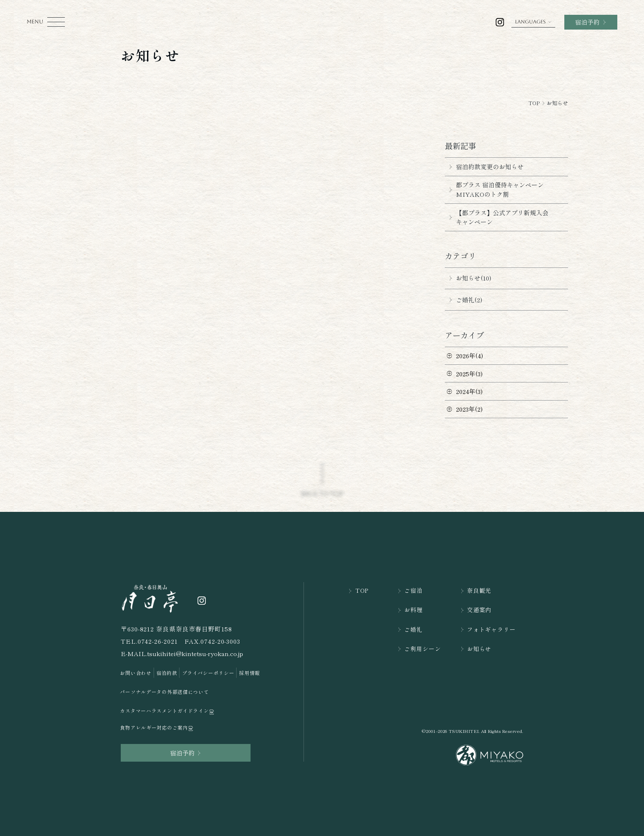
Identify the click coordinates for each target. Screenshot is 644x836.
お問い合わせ (136, 673)
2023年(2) (469, 409)
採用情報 (250, 673)
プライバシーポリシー (208, 673)
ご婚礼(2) (463, 300)
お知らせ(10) (468, 278)
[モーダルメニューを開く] (46, 22)
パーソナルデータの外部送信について (164, 692)
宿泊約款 (167, 673)
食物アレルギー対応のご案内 (157, 728)
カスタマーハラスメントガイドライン (167, 711)
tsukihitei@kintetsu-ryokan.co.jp (195, 653)
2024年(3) (469, 391)
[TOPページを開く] (150, 598)
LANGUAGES (533, 22)
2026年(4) (469, 356)
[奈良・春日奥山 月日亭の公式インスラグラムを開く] (500, 22)
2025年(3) (469, 374)
